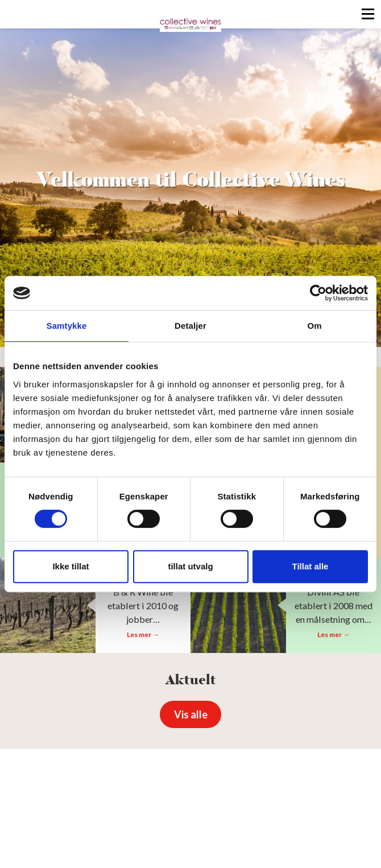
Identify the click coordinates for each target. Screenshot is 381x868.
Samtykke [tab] (67, 326)
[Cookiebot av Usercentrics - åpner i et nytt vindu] (318, 293)
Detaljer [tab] (191, 326)
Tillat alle (310, 566)
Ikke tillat (71, 566)
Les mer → (143, 635)
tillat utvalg (190, 566)
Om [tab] (314, 326)
